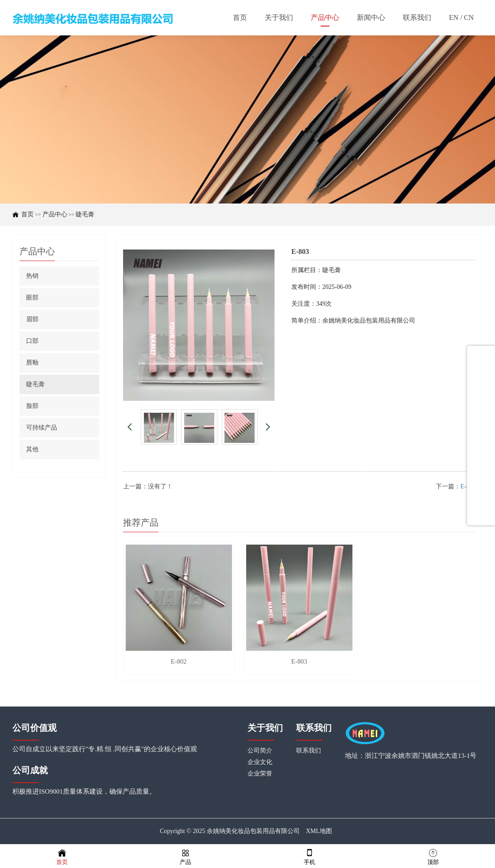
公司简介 (260, 752)
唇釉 (32, 363)
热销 (32, 276)
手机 (309, 856)
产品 (186, 856)
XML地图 (319, 833)
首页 (27, 214)
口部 (32, 341)
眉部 (32, 319)
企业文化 (260, 764)
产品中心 (55, 214)
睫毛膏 (85, 214)
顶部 (433, 856)
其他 (32, 449)
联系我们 (309, 752)
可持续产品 (42, 428)
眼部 (32, 298)
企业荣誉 (260, 775)
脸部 (32, 406)
